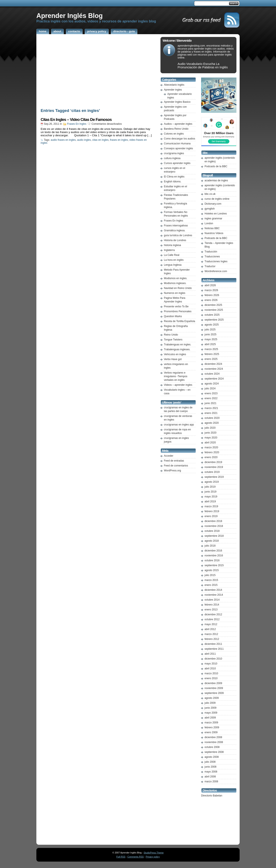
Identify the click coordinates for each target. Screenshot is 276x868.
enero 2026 (211, 300)
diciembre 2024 (213, 364)
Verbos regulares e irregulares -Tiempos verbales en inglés (176, 376)
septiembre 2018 (214, 536)
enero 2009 (211, 732)
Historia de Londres (175, 240)
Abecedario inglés (174, 85)
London (209, 223)
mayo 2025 (211, 339)
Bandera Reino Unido (176, 129)
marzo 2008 (211, 781)
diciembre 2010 (213, 659)
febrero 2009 (212, 727)
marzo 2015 (211, 580)
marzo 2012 (211, 634)
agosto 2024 (212, 384)
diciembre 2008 (213, 737)
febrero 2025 (212, 354)
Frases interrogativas (176, 226)
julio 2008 (210, 762)
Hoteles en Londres (216, 214)
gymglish (210, 209)
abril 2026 (210, 285)
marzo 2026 (211, 290)
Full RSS (121, 857)
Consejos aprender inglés (178, 148)
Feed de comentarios (176, 466)
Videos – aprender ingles (178, 385)
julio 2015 (210, 575)
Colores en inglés (174, 134)
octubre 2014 (212, 600)
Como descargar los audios (180, 139)
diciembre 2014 (213, 590)
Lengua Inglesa (173, 265)
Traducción (211, 252)
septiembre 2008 (214, 752)
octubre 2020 (212, 418)
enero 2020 (211, 457)
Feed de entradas (174, 461)
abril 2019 (210, 501)
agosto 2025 (212, 325)
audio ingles (84, 140)
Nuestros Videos (214, 233)
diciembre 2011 (213, 644)
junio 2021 (210, 403)
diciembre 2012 (213, 614)
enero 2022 (211, 398)
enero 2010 (211, 678)
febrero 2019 (212, 511)
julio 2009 (210, 703)
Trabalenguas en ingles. (178, 345)
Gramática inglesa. (175, 230)
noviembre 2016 (214, 556)
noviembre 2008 (214, 742)
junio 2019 (210, 492)
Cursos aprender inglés (177, 163)
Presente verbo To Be (176, 306)
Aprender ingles (173, 90)
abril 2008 (210, 777)
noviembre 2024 (214, 369)
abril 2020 (210, 443)
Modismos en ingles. (176, 278)
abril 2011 (210, 654)
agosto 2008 (212, 757)
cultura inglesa (172, 158)
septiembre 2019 (214, 477)
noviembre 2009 (214, 688)
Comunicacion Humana (177, 144)
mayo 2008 (211, 772)
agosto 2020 (212, 423)
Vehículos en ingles (175, 354)
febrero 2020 (212, 452)
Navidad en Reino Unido (178, 288)
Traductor (210, 266)
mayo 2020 (211, 438)
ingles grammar (213, 218)
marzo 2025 (211, 349)
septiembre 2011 (214, 649)
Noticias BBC (212, 228)
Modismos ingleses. (175, 283)
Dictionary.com (213, 204)
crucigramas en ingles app (179, 425)
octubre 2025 (212, 315)
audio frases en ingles (63, 140)
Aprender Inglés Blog (70, 16)
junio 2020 (210, 433)
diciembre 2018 (213, 521)
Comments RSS (135, 857)
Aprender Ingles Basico (177, 102)
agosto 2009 (212, 698)
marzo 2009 (211, 723)
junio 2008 (210, 767)
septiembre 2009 (214, 693)
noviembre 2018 (214, 526)
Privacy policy (153, 857)
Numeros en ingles (175, 293)
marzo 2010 (211, 673)
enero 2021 (211, 413)
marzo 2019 (211, 506)
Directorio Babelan (212, 796)
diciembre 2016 (213, 551)
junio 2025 (210, 334)
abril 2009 (210, 718)
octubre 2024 (212, 374)
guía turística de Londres (178, 235)
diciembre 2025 (213, 305)
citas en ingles (100, 140)
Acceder (169, 456)
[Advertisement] (97, 72)
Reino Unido (171, 335)
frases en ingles (119, 140)
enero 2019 (211, 516)
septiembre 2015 (214, 565)
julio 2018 (210, 546)
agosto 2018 (212, 541)
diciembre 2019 (213, 462)
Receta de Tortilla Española (180, 321)
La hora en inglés (174, 260)
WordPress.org (172, 471)
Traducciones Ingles (216, 261)
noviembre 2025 (214, 310)
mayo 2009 (211, 713)
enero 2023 (211, 393)
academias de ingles (216, 180)
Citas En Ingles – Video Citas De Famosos (76, 119)
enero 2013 (211, 610)
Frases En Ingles (77, 124)
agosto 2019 (212, 482)
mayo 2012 (211, 624)
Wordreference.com (216, 271)
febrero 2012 (212, 639)
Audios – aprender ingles (178, 124)
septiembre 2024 (214, 379)
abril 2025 (210, 344)
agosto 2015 (212, 570)
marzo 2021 (211, 408)
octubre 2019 (212, 472)
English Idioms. (173, 182)
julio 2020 (210, 428)
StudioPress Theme (154, 853)
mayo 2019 (211, 497)
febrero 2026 (212, 295)
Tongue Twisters (173, 340)
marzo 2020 (211, 447)
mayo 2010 (211, 664)
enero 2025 (211, 359)
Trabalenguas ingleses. (177, 349)
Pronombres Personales (178, 311)
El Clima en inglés (174, 177)
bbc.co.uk (210, 194)
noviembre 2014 (214, 595)
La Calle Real (172, 255)
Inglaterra (169, 250)
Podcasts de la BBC (216, 166)
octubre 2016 (212, 560)
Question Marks (173, 316)
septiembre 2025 (214, 320)
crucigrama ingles (174, 153)
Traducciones (212, 257)
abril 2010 (210, 669)
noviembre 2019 (214, 467)
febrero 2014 (212, 605)
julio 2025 (210, 330)
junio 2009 (210, 708)
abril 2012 (210, 629)
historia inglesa (172, 245)
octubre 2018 (212, 531)
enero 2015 (211, 585)
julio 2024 (210, 389)
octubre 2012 (212, 619)
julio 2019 (210, 487)
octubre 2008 (212, 747)
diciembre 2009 (213, 683)
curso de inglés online (217, 199)
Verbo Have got (173, 359)
